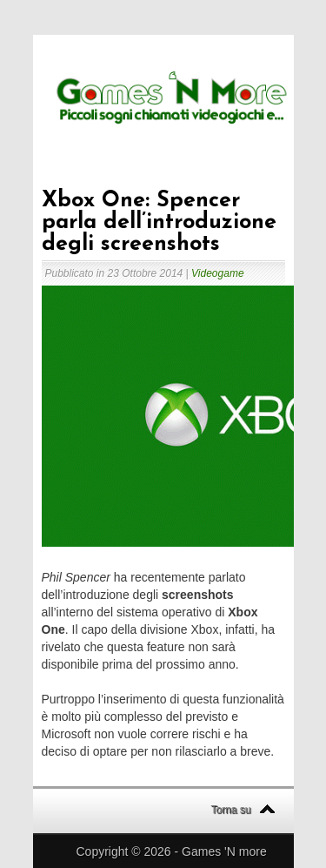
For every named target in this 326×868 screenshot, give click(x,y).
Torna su (231, 810)
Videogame (218, 273)
